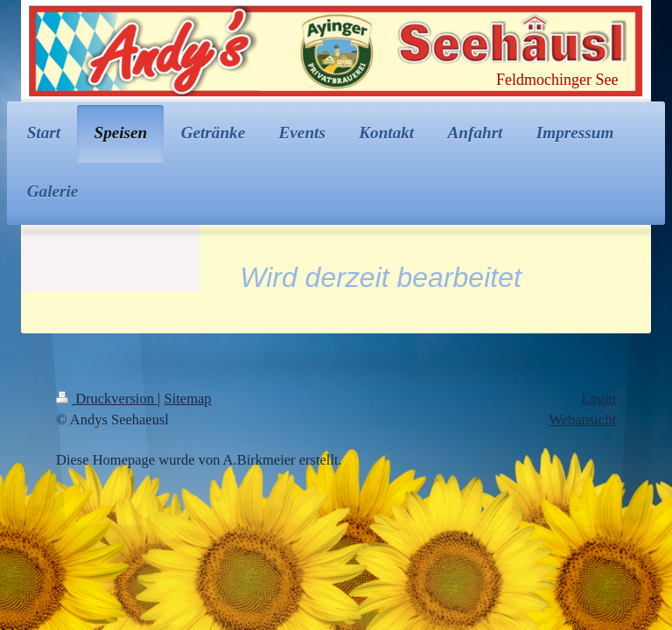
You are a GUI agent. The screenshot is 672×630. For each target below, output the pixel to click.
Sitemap (188, 399)
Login (599, 399)
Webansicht (582, 420)
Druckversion (107, 399)
